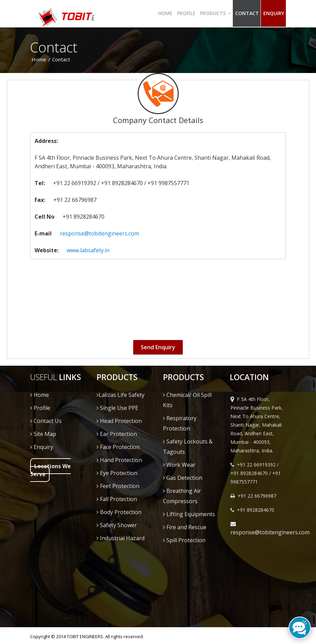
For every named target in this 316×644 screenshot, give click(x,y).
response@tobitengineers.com (99, 233)
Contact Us (46, 421)
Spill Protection (184, 540)
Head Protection (119, 421)
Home (165, 13)
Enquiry (42, 447)
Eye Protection (117, 473)
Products (215, 13)
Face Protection (118, 447)
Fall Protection (117, 499)
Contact (247, 13)
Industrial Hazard (121, 538)
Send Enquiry (158, 347)
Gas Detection (183, 478)
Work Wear (179, 465)
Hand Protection (119, 460)
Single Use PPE (117, 408)
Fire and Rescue (185, 527)
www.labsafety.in (88, 250)
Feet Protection (118, 486)
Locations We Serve (50, 470)
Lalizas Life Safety (121, 395)
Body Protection (119, 512)
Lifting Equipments (189, 514)
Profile (186, 13)
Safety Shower (117, 525)
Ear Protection (117, 434)
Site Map (43, 434)
